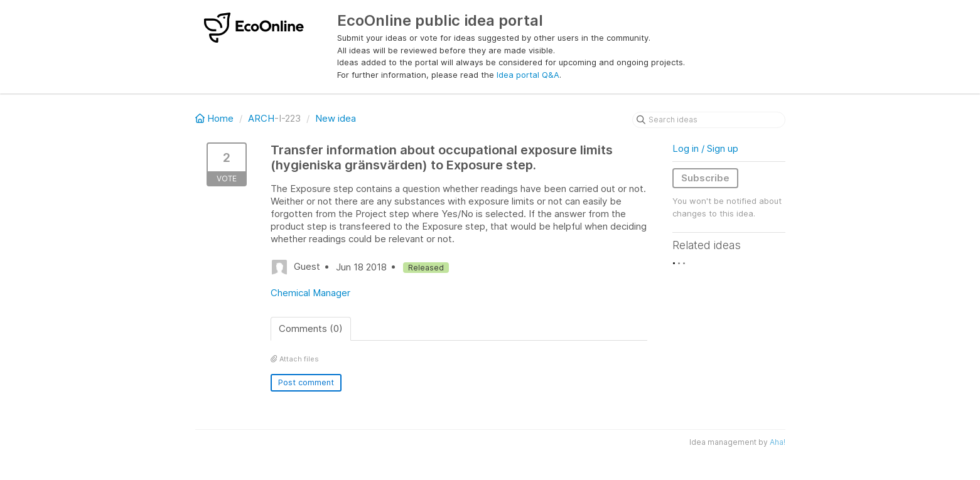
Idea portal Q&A (528, 75)
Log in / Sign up (705, 148)
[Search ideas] (709, 120)
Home (216, 118)
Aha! (778, 442)
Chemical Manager (310, 293)
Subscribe (705, 178)
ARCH (261, 118)
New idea (336, 118)
